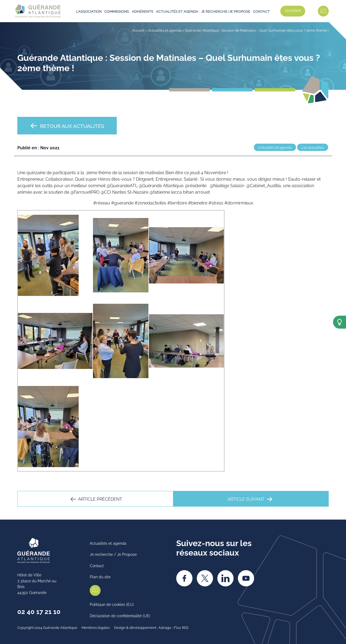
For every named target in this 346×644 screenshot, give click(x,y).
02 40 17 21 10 (39, 611)
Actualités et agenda (177, 11)
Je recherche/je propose (226, 11)
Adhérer (293, 10)
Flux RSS (181, 627)
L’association (89, 11)
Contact (261, 11)
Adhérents (143, 11)
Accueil (138, 30)
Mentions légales (96, 627)
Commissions (117, 11)
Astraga (165, 627)
